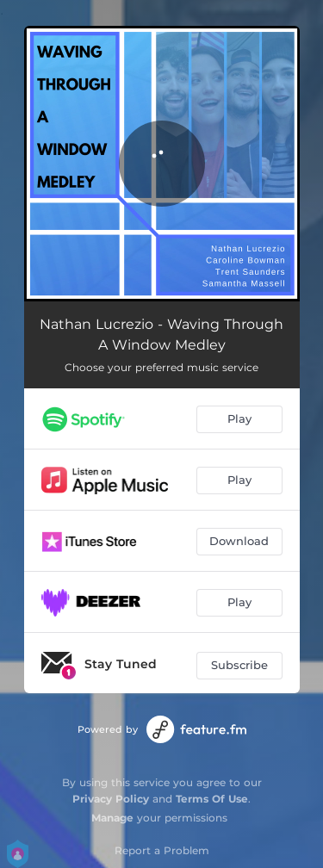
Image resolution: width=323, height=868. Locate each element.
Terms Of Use (212, 799)
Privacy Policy (111, 799)
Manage (112, 818)
